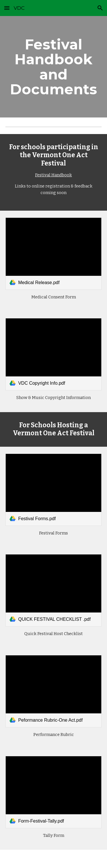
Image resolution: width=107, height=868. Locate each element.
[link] (54, 254)
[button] (7, 8)
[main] (54, 67)
